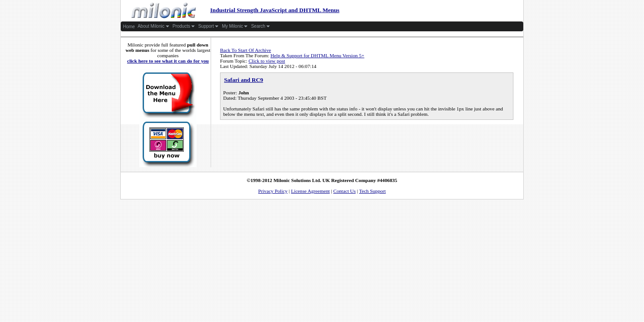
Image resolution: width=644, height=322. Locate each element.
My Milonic (235, 26)
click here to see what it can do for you (168, 61)
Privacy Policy (273, 191)
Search (261, 26)
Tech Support (373, 191)
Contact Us (344, 191)
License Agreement (311, 191)
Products (184, 26)
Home (129, 27)
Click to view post (267, 61)
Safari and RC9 (244, 80)
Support (208, 26)
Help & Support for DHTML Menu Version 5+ (318, 55)
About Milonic (154, 26)
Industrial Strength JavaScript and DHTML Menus (231, 10)
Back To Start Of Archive (246, 50)
